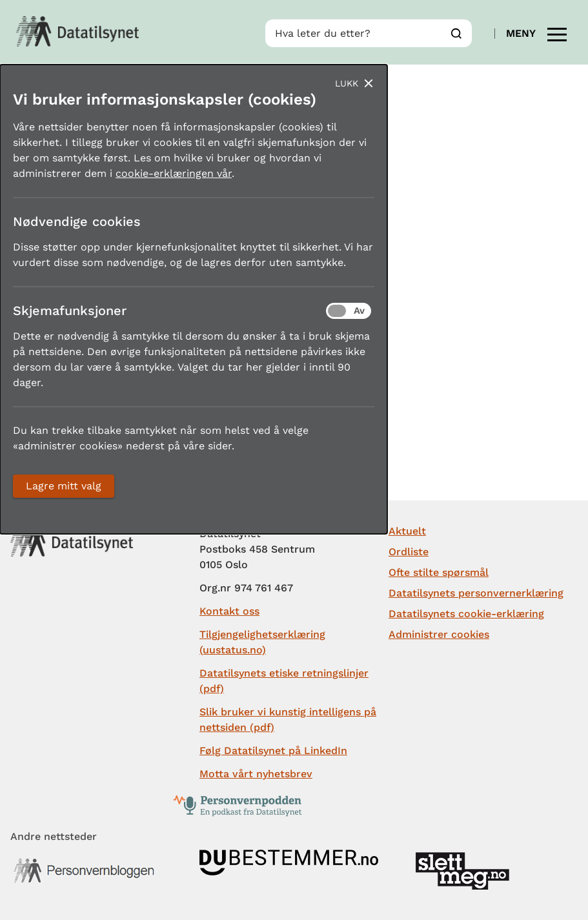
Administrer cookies (439, 634)
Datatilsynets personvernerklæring (476, 593)
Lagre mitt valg (64, 486)
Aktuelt (407, 531)
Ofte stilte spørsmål (439, 572)
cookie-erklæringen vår (174, 173)
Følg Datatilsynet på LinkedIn (273, 751)
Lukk (347, 83)
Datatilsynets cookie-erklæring (466, 614)
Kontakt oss (229, 611)
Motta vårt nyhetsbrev (256, 774)
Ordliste (409, 552)
